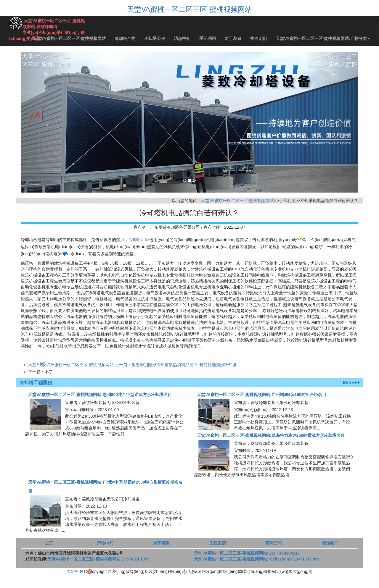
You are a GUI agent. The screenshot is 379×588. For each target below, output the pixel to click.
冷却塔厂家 (139, 240)
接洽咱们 (258, 38)
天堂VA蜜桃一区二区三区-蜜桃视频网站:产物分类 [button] (323, 38)
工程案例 (218, 543)
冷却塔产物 (125, 38)
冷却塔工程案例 (36, 383)
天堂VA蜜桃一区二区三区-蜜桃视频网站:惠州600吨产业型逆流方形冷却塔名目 (100, 395)
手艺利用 (208, 38)
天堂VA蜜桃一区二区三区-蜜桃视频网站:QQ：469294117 (247, 553)
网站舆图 (75, 571)
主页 (49, 543)
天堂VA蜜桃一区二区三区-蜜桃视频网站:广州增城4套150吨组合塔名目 (262, 395)
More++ (351, 383)
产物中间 (105, 543)
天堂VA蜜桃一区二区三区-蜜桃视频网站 (189, 9)
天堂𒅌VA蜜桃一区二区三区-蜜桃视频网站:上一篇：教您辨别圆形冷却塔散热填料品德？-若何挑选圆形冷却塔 (132, 365)
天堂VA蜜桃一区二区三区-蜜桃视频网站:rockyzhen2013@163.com (256, 559)
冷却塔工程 (155, 38)
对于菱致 (233, 38)
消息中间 (182, 38)
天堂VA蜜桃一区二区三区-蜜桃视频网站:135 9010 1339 (98, 559)
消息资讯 (274, 543)
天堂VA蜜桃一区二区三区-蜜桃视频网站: (46, 91)
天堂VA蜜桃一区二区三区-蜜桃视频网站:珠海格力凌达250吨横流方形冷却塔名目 (271, 435)
